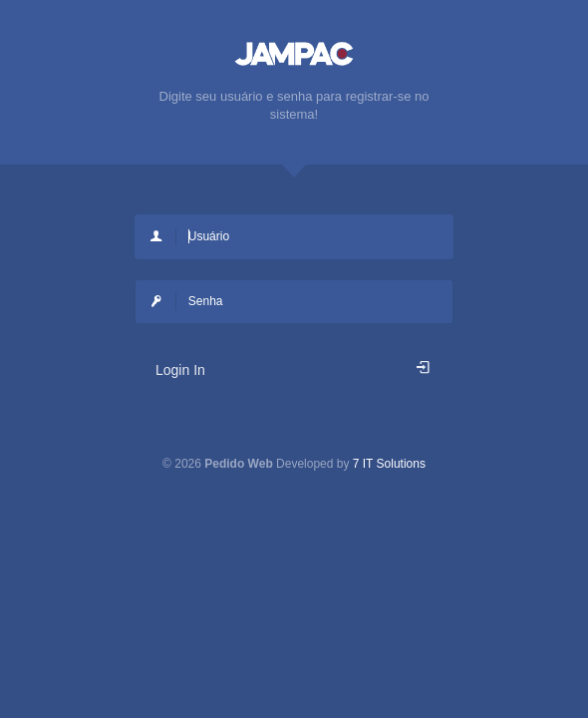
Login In (294, 369)
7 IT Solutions (389, 464)
